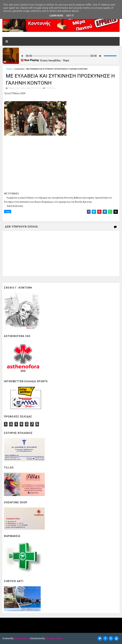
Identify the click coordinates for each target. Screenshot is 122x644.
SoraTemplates (22, 638)
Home (9, 69)
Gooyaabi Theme (54, 638)
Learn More (56, 16)
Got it (70, 16)
